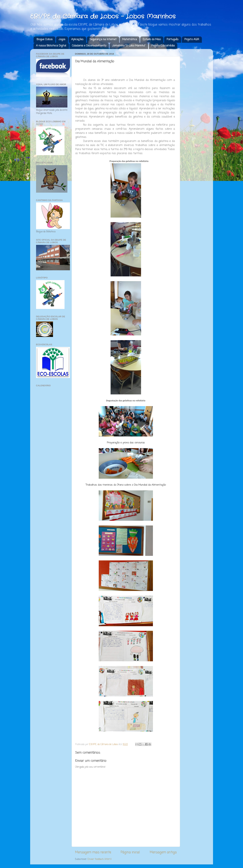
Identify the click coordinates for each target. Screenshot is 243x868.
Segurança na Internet (103, 40)
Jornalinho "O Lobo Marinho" (129, 46)
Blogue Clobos (45, 40)
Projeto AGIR (192, 40)
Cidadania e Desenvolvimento (89, 46)
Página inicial (130, 852)
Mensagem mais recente (93, 852)
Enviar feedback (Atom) (99, 859)
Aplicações (77, 40)
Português (173, 40)
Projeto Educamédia (163, 46)
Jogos (62, 40)
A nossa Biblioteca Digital (51, 46)
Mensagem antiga (163, 852)
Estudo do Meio (152, 40)
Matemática (130, 40)
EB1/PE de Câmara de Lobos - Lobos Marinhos (103, 17)
